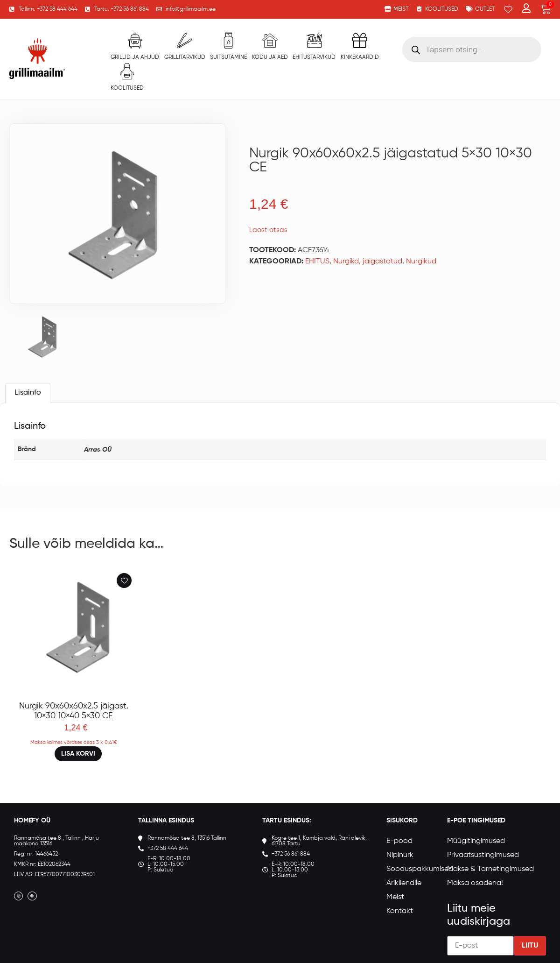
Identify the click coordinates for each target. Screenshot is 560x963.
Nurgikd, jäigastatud (368, 262)
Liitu (530, 946)
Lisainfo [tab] (28, 393)
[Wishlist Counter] (508, 9)
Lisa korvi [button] (78, 754)
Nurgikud (421, 262)
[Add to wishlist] (124, 581)
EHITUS (317, 262)
